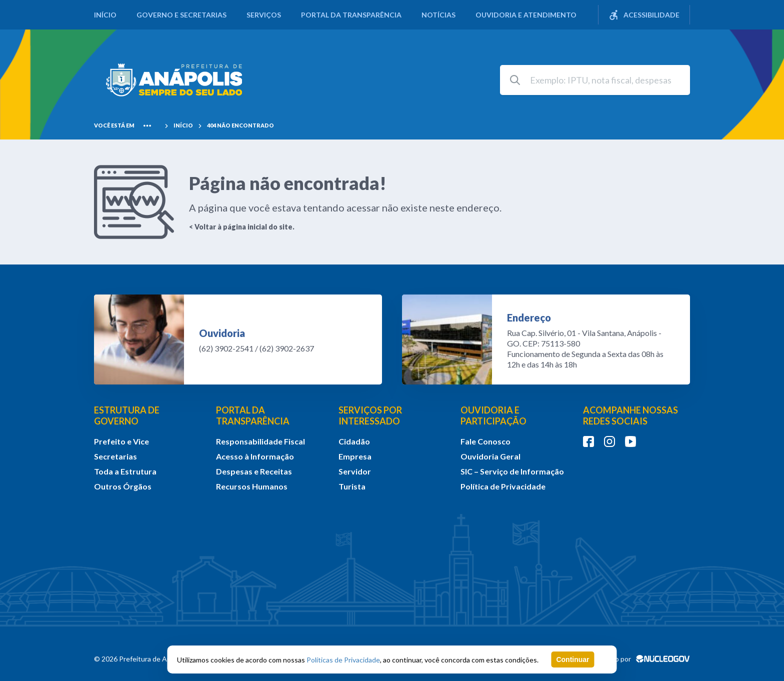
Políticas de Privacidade (343, 660)
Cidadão (354, 441)
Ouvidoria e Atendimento (526, 15)
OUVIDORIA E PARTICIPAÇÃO (493, 415)
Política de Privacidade (503, 486)
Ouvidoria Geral (490, 456)
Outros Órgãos (123, 486)
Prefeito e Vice (121, 441)
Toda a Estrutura (125, 471)
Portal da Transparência (351, 15)
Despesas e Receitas (254, 471)
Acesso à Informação (255, 456)
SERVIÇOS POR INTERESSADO (370, 415)
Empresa (355, 456)
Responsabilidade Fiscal (260, 441)
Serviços (264, 15)
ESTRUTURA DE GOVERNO (127, 415)
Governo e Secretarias (181, 15)
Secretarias (115, 456)
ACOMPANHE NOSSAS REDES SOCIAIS (630, 415)
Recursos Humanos (252, 486)
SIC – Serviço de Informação (512, 471)
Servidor (355, 471)
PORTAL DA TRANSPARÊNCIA (253, 415)
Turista (352, 486)
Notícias (438, 15)
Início (105, 15)
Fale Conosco (485, 441)
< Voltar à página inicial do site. (242, 227)
